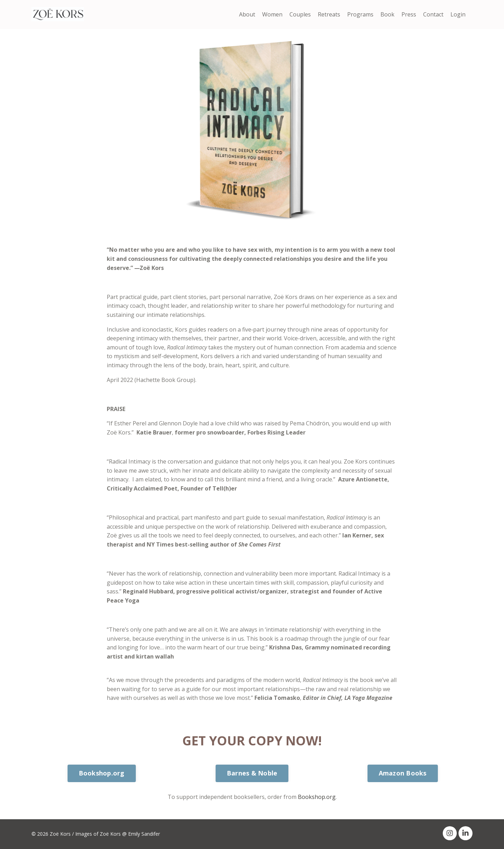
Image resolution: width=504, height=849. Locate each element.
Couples (300, 14)
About (247, 14)
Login (458, 14)
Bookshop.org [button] (102, 773)
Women (272, 14)
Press (409, 14)
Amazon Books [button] (403, 773)
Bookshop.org (317, 797)
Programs (360, 14)
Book (387, 14)
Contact (433, 14)
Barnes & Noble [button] (252, 773)
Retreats (329, 14)
